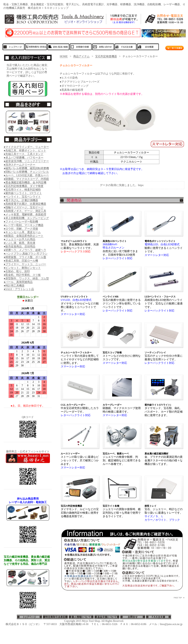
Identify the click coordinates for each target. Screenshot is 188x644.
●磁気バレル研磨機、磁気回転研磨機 (26, 168)
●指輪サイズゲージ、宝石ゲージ (24, 207)
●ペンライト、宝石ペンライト (22, 197)
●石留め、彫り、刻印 (17, 271)
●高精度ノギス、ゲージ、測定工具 (25, 211)
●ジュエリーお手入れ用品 (20, 239)
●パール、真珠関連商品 (18, 282)
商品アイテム (81, 56)
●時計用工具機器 (14, 286)
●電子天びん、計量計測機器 (21, 200)
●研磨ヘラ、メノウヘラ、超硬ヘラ (25, 250)
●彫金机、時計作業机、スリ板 (22, 275)
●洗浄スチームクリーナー (20, 165)
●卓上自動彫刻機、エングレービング (26, 218)
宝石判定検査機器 (106, 56)
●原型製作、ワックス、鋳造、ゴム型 (26, 278)
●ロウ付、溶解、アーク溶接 (21, 229)
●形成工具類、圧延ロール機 (21, 261)
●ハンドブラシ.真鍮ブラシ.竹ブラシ (26, 254)
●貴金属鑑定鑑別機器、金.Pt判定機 (25, 182)
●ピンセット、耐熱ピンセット (22, 268)
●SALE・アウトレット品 (19, 289)
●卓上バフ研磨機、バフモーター (24, 158)
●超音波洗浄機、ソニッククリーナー (26, 161)
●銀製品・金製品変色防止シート (24, 236)
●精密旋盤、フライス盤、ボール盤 (25, 257)
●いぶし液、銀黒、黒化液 (20, 243)
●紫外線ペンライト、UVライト (23, 193)
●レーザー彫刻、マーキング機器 (24, 225)
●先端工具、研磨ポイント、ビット (25, 150)
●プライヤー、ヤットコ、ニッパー (25, 264)
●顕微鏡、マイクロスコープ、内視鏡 (26, 179)
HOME (64, 56)
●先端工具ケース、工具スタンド (24, 154)
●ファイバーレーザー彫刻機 (21, 222)
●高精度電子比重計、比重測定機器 (25, 204)
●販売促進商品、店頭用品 (20, 246)
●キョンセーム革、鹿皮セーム (22, 232)
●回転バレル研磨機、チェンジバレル (26, 172)
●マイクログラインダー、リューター (26, 147)
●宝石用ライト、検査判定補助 (22, 190)
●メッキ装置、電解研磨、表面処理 (25, 214)
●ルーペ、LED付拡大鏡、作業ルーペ (26, 175)
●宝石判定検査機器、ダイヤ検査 (24, 186)
